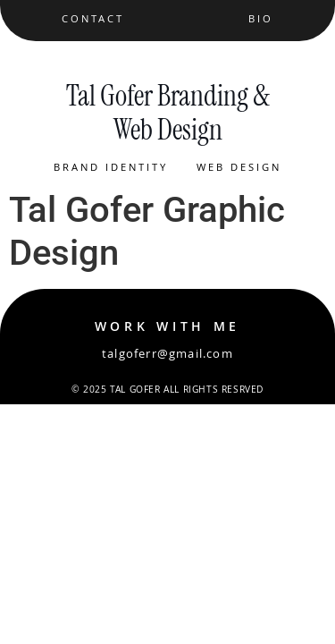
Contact (93, 20)
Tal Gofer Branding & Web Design (168, 113)
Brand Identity (111, 169)
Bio (261, 20)
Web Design (239, 169)
